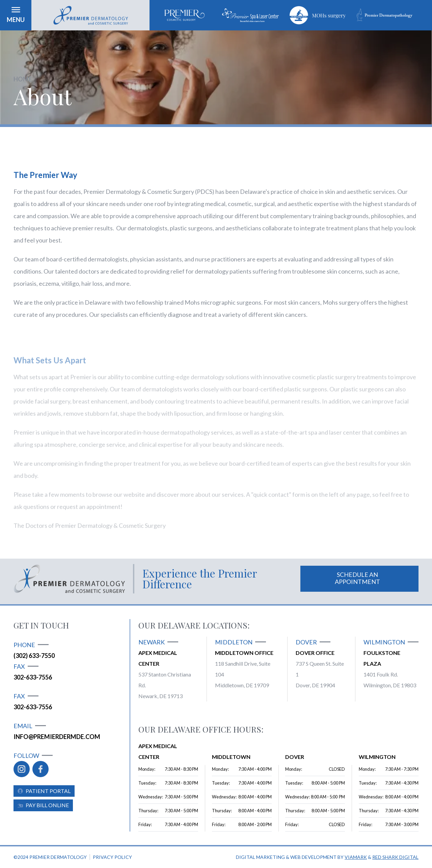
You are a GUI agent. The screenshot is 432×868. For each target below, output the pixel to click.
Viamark (356, 857)
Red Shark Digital (395, 857)
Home (23, 79)
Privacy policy (112, 857)
